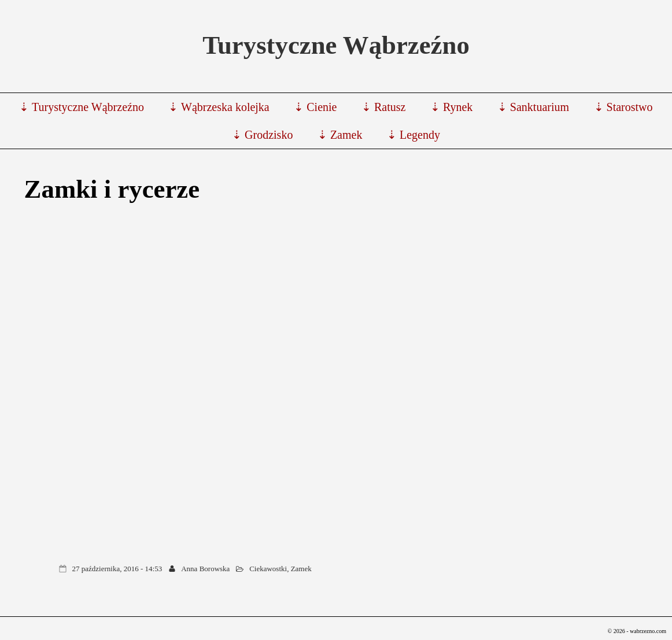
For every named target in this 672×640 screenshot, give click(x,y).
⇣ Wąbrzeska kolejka (219, 107)
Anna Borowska (205, 569)
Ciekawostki (268, 569)
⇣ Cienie (315, 107)
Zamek (301, 569)
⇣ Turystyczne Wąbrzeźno (81, 107)
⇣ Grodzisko (262, 135)
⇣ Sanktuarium (533, 107)
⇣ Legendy (413, 135)
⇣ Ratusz (383, 107)
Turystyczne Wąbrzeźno (336, 45)
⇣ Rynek (451, 107)
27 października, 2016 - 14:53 (117, 569)
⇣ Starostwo (623, 107)
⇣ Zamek (340, 135)
